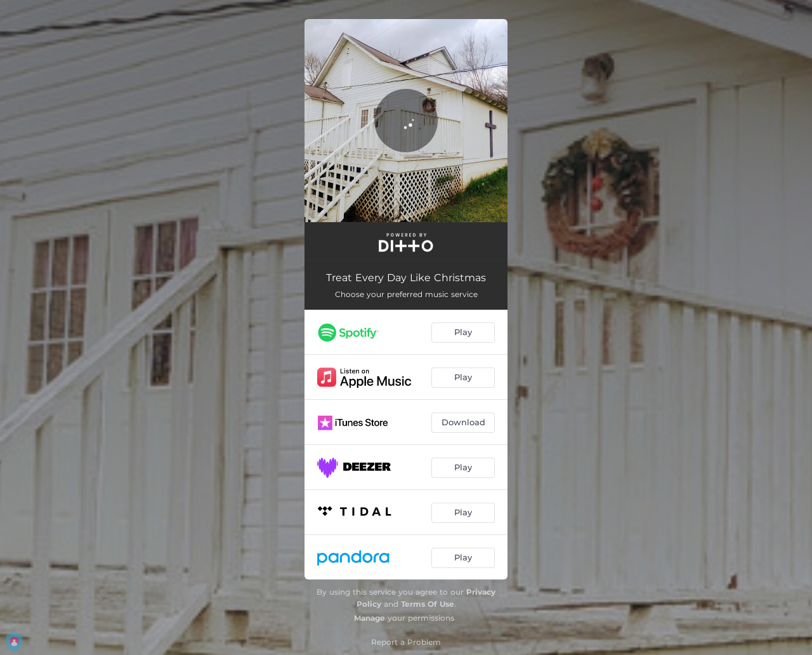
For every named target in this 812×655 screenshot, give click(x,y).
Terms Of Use (428, 604)
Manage (370, 618)
